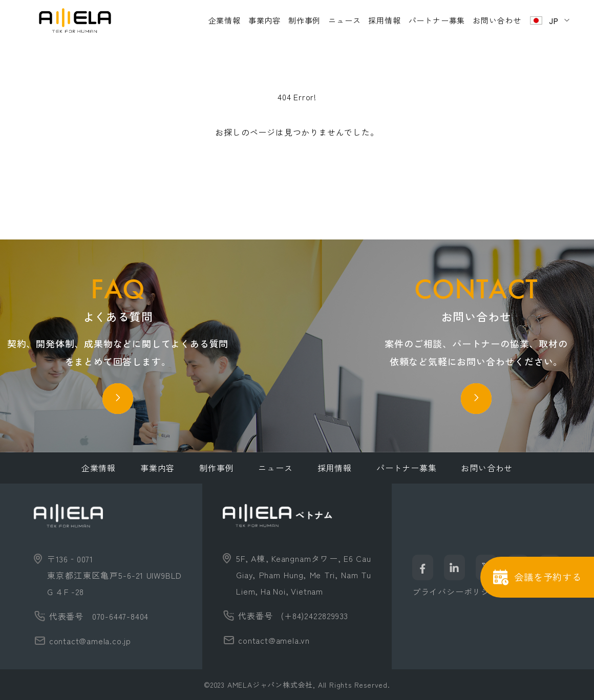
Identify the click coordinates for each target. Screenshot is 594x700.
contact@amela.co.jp (90, 641)
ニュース (344, 20)
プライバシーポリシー (455, 592)
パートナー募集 (437, 20)
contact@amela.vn (274, 640)
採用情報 (384, 20)
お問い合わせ (497, 20)
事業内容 (264, 20)
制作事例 (304, 20)
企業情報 (225, 20)
